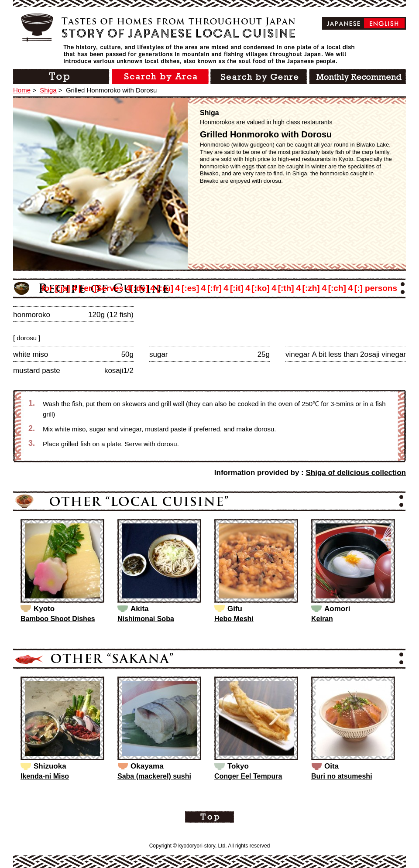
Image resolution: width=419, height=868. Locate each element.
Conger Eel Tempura (248, 776)
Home (22, 90)
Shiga (48, 90)
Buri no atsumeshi (342, 776)
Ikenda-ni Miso (45, 776)
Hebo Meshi (234, 619)
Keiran (322, 619)
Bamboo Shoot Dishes (58, 619)
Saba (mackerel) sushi (154, 776)
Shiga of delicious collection (356, 473)
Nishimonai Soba (146, 619)
